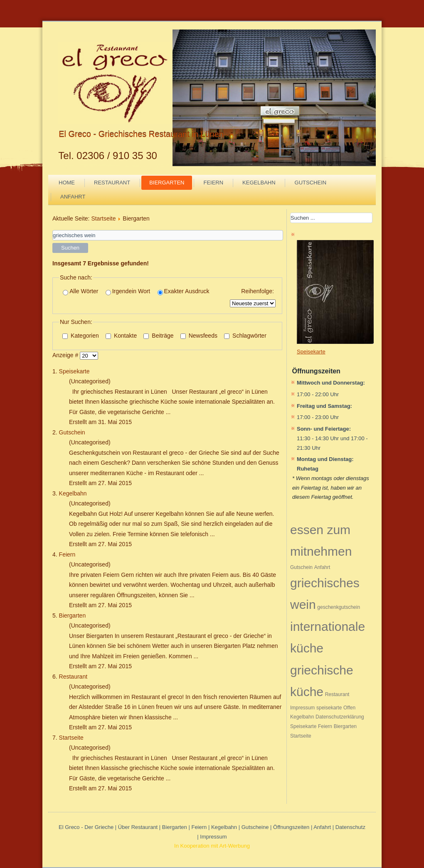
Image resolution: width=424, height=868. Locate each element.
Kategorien (81, 336)
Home (67, 183)
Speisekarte (74, 371)
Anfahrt (73, 197)
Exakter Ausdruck (184, 291)
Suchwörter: (53, 230)
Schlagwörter (245, 336)
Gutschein (311, 183)
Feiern (213, 183)
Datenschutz (350, 827)
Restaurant (112, 183)
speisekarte (329, 708)
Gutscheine (255, 827)
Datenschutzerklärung (340, 717)
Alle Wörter (80, 291)
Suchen (70, 248)
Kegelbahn (259, 183)
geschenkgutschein (339, 607)
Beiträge (158, 336)
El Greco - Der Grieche (86, 827)
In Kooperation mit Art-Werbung (212, 846)
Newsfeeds (199, 336)
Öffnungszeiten (291, 827)
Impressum (302, 708)
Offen (349, 708)
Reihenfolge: (258, 291)
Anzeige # (66, 355)
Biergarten (167, 183)
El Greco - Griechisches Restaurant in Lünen (141, 134)
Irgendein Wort (128, 291)
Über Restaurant (138, 827)
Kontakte (121, 336)
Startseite (103, 218)
